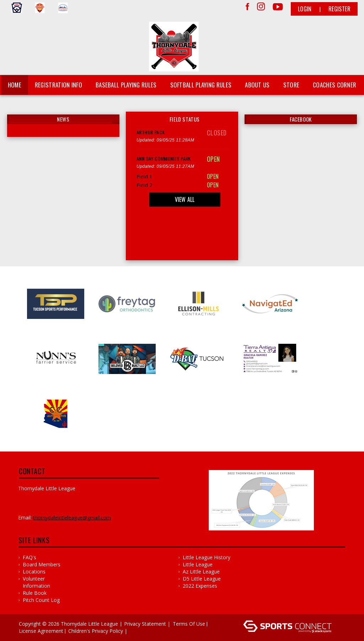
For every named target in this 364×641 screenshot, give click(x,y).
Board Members (42, 564)
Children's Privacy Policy (96, 631)
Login (305, 9)
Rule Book (35, 593)
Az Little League (201, 571)
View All (185, 199)
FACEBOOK (301, 119)
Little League (198, 564)
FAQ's (30, 557)
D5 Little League (202, 579)
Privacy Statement (145, 624)
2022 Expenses (200, 586)
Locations (34, 571)
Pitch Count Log (41, 600)
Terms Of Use (189, 624)
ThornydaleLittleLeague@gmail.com (72, 517)
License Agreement (41, 631)
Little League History (207, 557)
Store (291, 85)
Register (339, 9)
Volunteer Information (36, 582)
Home (15, 85)
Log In (139, 631)
